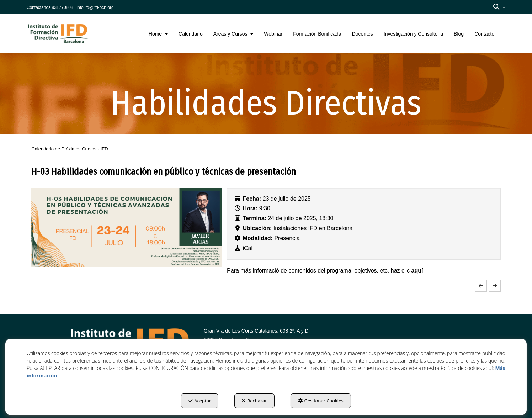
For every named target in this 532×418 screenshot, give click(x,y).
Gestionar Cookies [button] (321, 401)
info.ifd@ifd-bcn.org (95, 7)
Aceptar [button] (200, 401)
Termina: (255, 218)
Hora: (250, 208)
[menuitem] (499, 7)
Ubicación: (257, 228)
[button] (499, 7)
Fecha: (252, 199)
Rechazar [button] (254, 401)
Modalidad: (258, 238)
